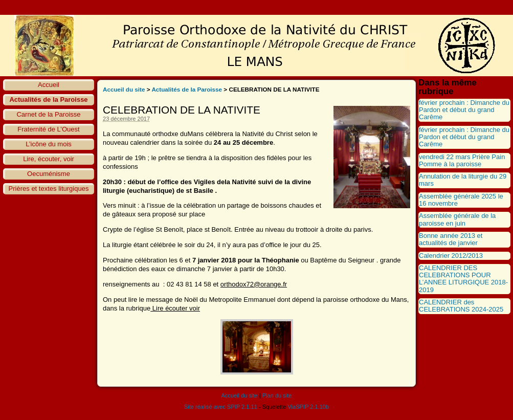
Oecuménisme (49, 174)
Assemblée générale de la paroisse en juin (457, 219)
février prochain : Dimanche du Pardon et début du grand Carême (464, 110)
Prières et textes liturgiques (49, 189)
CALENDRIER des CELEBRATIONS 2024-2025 (461, 306)
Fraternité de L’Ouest (48, 129)
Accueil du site (124, 89)
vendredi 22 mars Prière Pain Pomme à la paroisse (462, 160)
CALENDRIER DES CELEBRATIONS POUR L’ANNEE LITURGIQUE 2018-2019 (463, 279)
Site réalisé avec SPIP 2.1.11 (221, 407)
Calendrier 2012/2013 (451, 256)
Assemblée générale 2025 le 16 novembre (461, 200)
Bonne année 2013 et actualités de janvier (451, 239)
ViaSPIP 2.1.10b (308, 407)
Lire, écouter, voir (49, 159)
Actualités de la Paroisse (48, 100)
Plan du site (277, 395)
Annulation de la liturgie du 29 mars (463, 180)
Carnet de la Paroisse (48, 114)
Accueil (49, 85)
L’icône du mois (49, 144)
